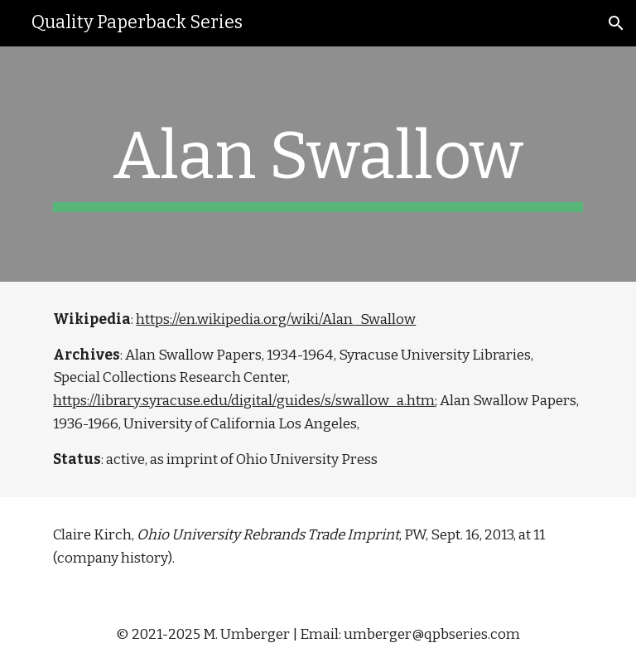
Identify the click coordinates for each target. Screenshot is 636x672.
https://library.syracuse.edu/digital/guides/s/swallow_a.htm (244, 401)
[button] (616, 23)
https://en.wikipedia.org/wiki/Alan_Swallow (276, 319)
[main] (318, 164)
